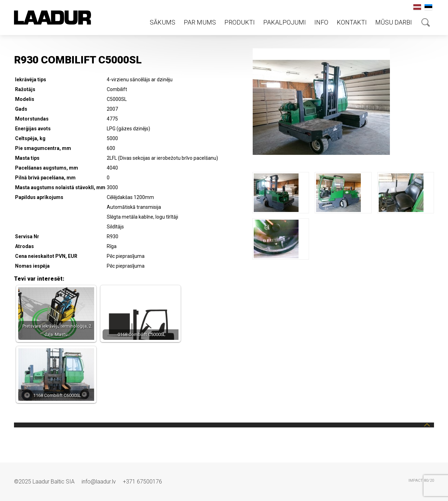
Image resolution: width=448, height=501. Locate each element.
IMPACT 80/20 (421, 481)
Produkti (240, 22)
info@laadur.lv (99, 482)
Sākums (163, 22)
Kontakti (352, 22)
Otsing (426, 22)
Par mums (200, 22)
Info (321, 22)
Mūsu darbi (394, 22)
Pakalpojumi (285, 22)
